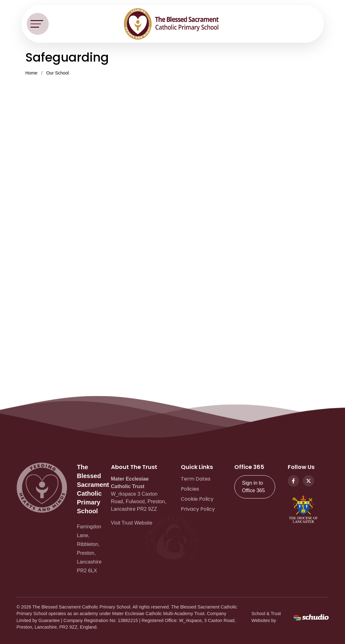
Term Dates (196, 479)
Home (31, 73)
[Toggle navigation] (38, 24)
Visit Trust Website (132, 523)
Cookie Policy (197, 499)
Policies (190, 489)
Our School (58, 73)
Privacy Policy (198, 509)
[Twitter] (309, 481)
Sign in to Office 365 (254, 487)
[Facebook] (293, 481)
